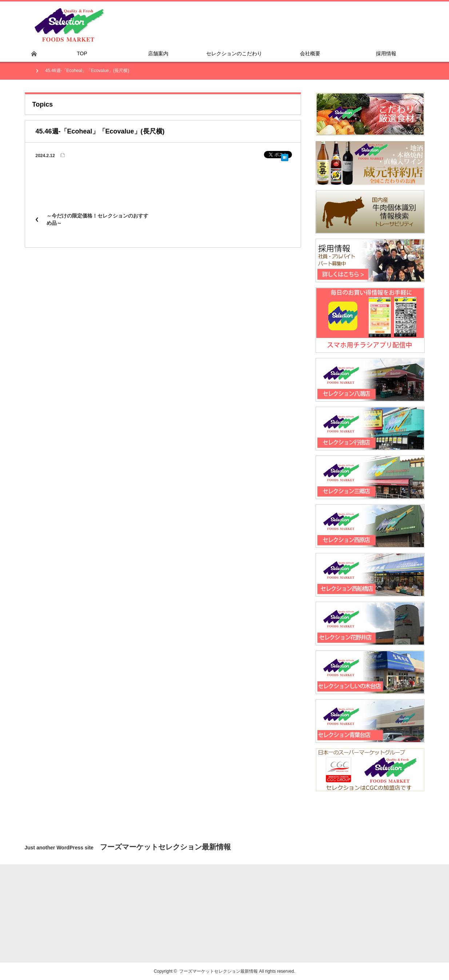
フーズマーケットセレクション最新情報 (219, 971)
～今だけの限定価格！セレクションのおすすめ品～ (97, 219)
